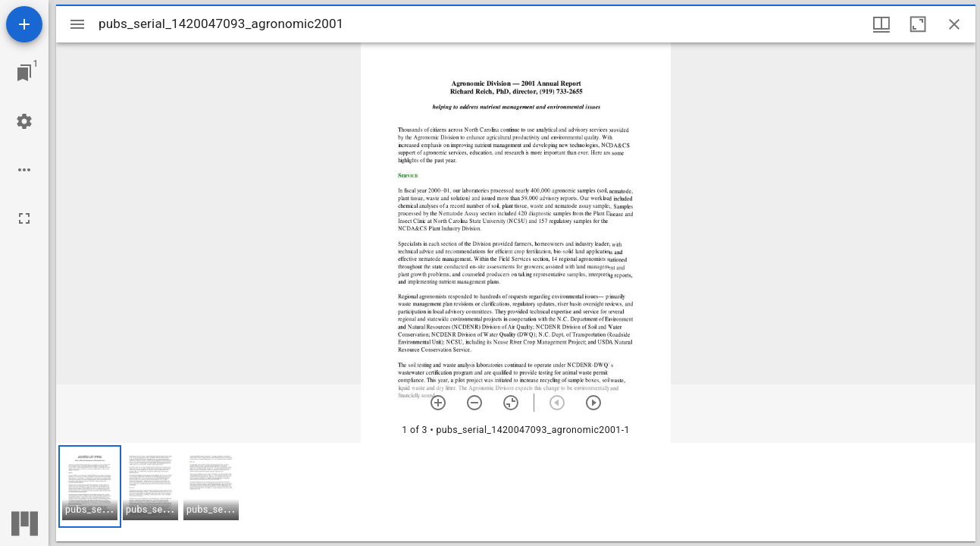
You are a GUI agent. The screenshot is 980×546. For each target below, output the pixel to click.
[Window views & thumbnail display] (881, 24)
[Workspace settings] (24, 121)
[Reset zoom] (511, 403)
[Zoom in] (438, 403)
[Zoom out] (474, 403)
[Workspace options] (24, 170)
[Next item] (593, 403)
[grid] (516, 492)
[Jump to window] (24, 73)
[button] (90, 486)
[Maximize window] (918, 24)
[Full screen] (24, 218)
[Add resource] (24, 24)
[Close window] (954, 24)
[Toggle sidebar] (77, 24)
